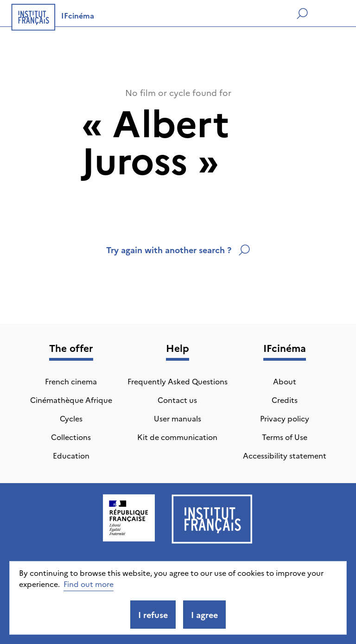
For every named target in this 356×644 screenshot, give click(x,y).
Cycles (71, 418)
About (285, 381)
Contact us (177, 400)
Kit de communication (177, 437)
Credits (285, 400)
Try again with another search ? (178, 250)
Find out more (89, 584)
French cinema (71, 381)
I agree (204, 615)
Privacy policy (285, 418)
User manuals (178, 418)
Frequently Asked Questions (178, 381)
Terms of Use (285, 437)
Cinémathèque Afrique (71, 400)
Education (71, 455)
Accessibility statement (285, 455)
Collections (71, 437)
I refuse (153, 615)
